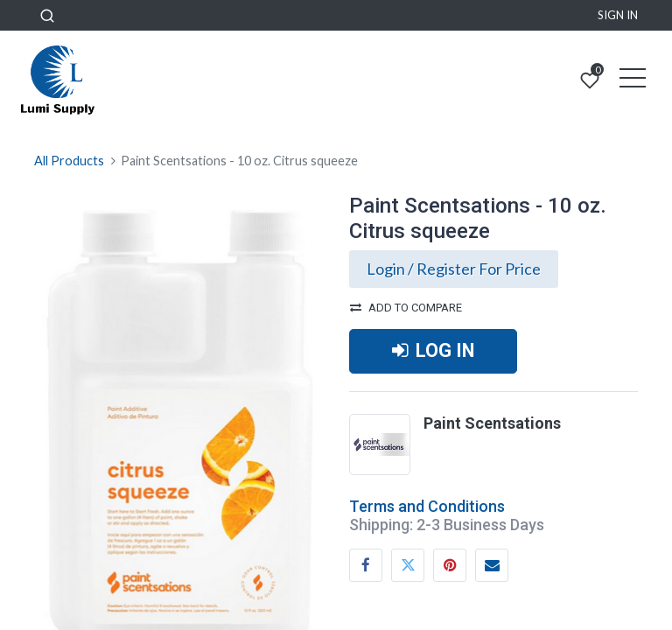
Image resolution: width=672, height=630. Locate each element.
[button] (47, 15)
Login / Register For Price (454, 269)
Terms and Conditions (427, 506)
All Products (69, 161)
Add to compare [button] (406, 308)
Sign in (618, 15)
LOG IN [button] (433, 350)
